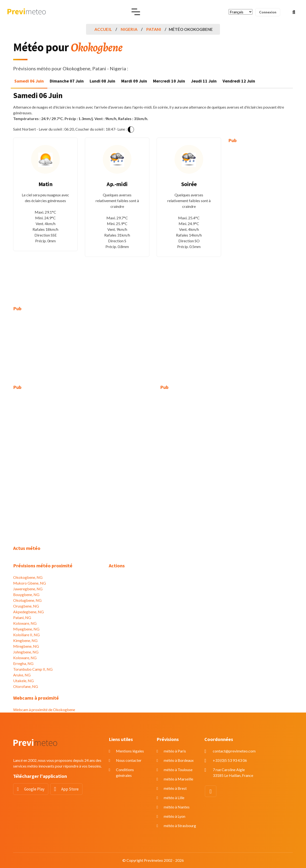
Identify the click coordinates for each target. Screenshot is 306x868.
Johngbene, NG (26, 652)
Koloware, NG (25, 623)
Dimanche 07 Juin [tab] (67, 81)
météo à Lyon (175, 816)
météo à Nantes (177, 807)
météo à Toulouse (178, 770)
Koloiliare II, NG (26, 635)
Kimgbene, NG (25, 640)
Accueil (103, 29)
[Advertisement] (261, 221)
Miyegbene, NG (26, 629)
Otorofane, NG (26, 686)
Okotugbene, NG (27, 600)
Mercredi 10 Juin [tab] (169, 81)
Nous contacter (129, 760)
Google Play (34, 789)
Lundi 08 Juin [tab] (102, 81)
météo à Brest (175, 788)
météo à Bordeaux (179, 760)
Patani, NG (22, 617)
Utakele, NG (23, 681)
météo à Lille (174, 798)
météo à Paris (175, 751)
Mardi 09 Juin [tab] (134, 81)
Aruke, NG (22, 675)
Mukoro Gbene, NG (30, 583)
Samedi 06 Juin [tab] (29, 81)
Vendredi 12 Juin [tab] (239, 81)
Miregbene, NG (26, 646)
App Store (70, 789)
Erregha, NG (23, 663)
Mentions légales (130, 751)
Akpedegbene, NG (28, 612)
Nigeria (129, 29)
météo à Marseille (178, 779)
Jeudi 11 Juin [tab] (204, 81)
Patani (154, 29)
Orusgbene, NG (26, 606)
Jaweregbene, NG (28, 589)
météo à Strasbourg (180, 826)
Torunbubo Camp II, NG (33, 669)
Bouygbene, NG (26, 594)
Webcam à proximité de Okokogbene (44, 710)
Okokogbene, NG (28, 577)
